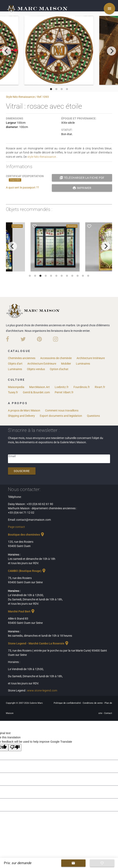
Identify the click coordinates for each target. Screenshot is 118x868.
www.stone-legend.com (42, 690)
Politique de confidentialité (68, 703)
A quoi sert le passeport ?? (22, 187)
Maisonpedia (16, 387)
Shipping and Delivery (21, 416)
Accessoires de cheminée (56, 358)
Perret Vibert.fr (64, 392)
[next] (111, 51)
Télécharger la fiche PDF (82, 178)
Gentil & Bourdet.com (36, 392)
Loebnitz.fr (62, 387)
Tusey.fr (13, 392)
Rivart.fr (100, 387)
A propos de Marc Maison (24, 410)
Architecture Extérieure (42, 364)
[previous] (7, 51)
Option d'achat (59, 369)
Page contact (16, 527)
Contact (108, 713)
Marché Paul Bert (22, 611)
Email (12, 456)
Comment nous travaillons (62, 410)
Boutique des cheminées (26, 535)
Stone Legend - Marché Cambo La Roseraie (39, 643)
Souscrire (22, 471)
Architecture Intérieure (91, 358)
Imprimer (82, 188)
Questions (93, 416)
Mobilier (66, 364)
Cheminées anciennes (22, 358)
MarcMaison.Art (40, 387)
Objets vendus (36, 369)
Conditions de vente (93, 703)
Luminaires (83, 364)
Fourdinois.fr (82, 387)
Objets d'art (15, 364)
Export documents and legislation (61, 416)
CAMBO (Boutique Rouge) (27, 571)
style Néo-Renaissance (42, 157)
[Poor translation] (15, 748)
